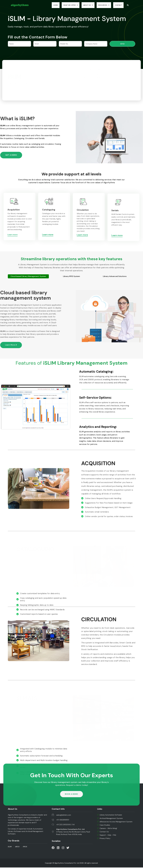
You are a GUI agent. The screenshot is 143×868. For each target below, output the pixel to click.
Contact (118, 5)
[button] (71, 795)
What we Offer (67, 5)
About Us (86, 5)
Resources (102, 5)
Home (51, 5)
